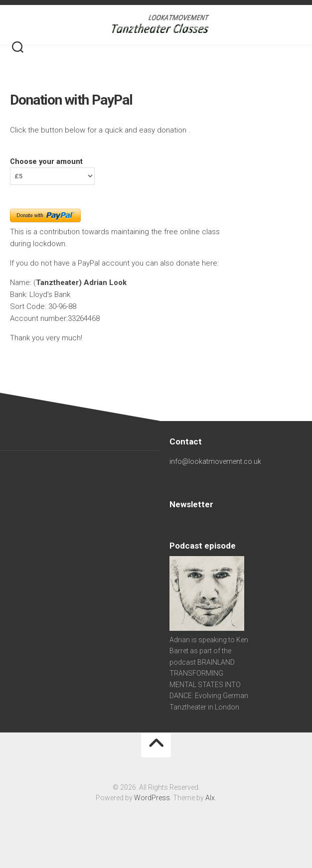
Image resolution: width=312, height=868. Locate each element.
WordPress (152, 798)
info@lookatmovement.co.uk (215, 461)
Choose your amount (46, 161)
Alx (210, 798)
